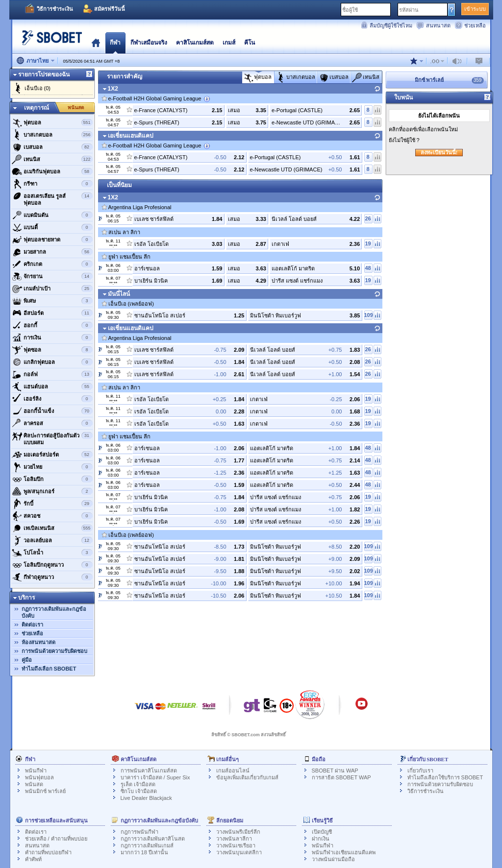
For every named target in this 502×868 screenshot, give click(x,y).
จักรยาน (52, 276)
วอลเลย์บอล (52, 540)
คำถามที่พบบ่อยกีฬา (48, 852)
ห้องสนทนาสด (38, 642)
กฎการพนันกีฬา (139, 832)
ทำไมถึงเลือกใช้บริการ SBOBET (445, 777)
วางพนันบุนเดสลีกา (239, 852)
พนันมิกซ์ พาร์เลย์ (45, 791)
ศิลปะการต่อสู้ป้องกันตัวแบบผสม (52, 438)
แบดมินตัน (52, 215)
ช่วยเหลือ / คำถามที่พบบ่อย (56, 839)
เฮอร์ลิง (52, 399)
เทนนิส (52, 159)
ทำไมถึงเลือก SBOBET (49, 669)
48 (368, 268)
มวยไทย (52, 467)
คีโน (250, 43)
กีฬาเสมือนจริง (149, 43)
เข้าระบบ (475, 9)
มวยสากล (52, 252)
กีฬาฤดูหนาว (52, 577)
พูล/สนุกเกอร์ (52, 491)
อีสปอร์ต (52, 313)
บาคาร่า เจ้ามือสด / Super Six (155, 777)
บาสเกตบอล (52, 135)
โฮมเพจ (96, 43)
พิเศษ (52, 301)
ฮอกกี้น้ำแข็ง (52, 411)
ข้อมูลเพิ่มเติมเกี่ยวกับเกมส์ (247, 777)
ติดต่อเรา (32, 625)
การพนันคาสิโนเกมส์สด (149, 771)
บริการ (26, 598)
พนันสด (76, 108)
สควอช (52, 516)
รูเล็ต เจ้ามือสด (138, 784)
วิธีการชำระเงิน (55, 9)
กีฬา (115, 43)
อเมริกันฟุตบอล (52, 171)
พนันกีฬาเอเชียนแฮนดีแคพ (344, 852)
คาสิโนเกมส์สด (195, 43)
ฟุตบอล (52, 122)
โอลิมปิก (52, 479)
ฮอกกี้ (52, 325)
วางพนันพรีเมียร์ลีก (238, 832)
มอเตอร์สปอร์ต (52, 455)
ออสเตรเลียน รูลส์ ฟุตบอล (52, 198)
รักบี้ (52, 504)
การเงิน (52, 338)
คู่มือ (27, 660)
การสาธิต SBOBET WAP (341, 777)
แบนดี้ (52, 227)
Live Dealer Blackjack (146, 798)
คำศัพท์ (33, 859)
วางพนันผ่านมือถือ (333, 859)
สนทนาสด (438, 25)
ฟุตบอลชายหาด (52, 240)
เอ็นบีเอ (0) (38, 88)
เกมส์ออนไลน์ (233, 771)
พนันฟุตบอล (39, 777)
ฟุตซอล (52, 350)
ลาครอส (52, 423)
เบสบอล (52, 147)
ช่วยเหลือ (475, 25)
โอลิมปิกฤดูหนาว (52, 565)
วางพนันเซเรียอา (236, 845)
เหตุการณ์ (37, 108)
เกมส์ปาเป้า (52, 289)
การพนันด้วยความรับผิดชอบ (54, 651)
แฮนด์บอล (52, 386)
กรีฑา (52, 184)
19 (368, 243)
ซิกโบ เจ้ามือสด (139, 791)
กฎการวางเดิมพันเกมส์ (147, 845)
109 (368, 315)
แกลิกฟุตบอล (52, 362)
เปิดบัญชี (322, 832)
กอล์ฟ (52, 374)
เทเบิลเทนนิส (52, 528)
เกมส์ (229, 43)
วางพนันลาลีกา (234, 839)
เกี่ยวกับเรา (420, 771)
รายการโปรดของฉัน (44, 74)
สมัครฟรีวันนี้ (110, 9)
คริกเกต (52, 264)
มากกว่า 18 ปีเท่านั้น (144, 852)
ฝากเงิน (321, 839)
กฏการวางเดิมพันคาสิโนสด (153, 839)
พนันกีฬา (36, 771)
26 (368, 218)
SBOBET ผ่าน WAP (335, 771)
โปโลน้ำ (52, 553)
